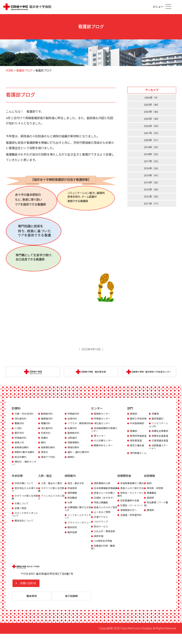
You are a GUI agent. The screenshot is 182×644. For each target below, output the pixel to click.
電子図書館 (73, 606)
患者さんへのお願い (105, 499)
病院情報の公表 (103, 487)
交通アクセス (101, 526)
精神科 (71, 461)
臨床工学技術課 (139, 420)
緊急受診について (25, 524)
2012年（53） (152, 200)
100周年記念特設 (104, 550)
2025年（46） (152, 105)
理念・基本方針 (76, 487)
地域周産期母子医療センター (104, 431)
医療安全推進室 (161, 437)
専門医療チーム (139, 454)
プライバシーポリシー (78, 528)
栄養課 (156, 415)
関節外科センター (104, 446)
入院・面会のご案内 (52, 487)
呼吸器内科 (74, 415)
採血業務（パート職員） (157, 508)
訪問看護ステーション (159, 448)
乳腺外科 (73, 432)
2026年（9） (152, 98)
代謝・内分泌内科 (25, 415)
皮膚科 (45, 442)
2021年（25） (152, 134)
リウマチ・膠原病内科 (78, 426)
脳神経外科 (74, 437)
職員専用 (34, 606)
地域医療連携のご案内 (130, 488)
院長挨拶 (73, 492)
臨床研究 (73, 534)
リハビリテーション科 (159, 426)
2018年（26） (152, 156)
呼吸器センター (103, 420)
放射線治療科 (22, 451)
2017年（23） (152, 163)
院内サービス (102, 536)
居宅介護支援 (138, 446)
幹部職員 (73, 501)
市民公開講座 (102, 509)
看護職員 (152, 497)
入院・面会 (45, 480)
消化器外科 (47, 432)
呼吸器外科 (21, 442)
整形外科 (20, 437)
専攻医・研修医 (156, 492)
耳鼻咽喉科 (74, 446)
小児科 (18, 432)
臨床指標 (73, 539)
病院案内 (70, 480)
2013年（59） (152, 192)
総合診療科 (21, 461)
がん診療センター (104, 442)
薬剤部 (134, 415)
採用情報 (150, 480)
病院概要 (73, 497)
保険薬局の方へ (129, 522)
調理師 (151, 514)
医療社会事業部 (161, 432)
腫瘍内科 (20, 424)
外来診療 (18, 480)
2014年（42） (152, 185)
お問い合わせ (36, 592)
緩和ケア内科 (49, 461)
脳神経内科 (47, 415)
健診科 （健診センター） (25, 467)
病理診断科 (74, 451)
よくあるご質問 (103, 521)
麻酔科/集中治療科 (25, 456)
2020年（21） (152, 141)
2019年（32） (152, 149)
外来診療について (25, 487)
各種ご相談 (21, 512)
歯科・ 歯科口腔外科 (79, 456)
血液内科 (73, 420)
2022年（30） (152, 127)
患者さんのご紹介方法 (130, 496)
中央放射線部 (138, 424)
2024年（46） (152, 112)
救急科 (45, 456)
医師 (149, 487)
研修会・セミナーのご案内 (130, 504)
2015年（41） (152, 178)
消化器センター (103, 424)
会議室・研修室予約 (132, 527)
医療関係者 (125, 480)
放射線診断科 (49, 451)
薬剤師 (151, 501)
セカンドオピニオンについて (25, 518)
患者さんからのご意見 (104, 515)
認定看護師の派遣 (130, 510)
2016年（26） (152, 170)
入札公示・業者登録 (105, 541)
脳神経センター (103, 415)
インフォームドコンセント (78, 520)
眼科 (44, 446)
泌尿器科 (73, 442)
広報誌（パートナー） (129, 516)
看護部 (134, 432)
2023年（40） (152, 120)
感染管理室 (136, 442)
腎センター (100, 437)
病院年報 (99, 545)
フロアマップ (102, 531)
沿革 (70, 506)
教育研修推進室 (139, 437)
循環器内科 (47, 420)
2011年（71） (152, 207)
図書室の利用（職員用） (104, 556)
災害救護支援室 (161, 442)
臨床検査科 (158, 420)
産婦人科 (20, 446)
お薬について (22, 507)
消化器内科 (21, 420)
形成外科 (46, 437)
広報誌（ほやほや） (105, 504)
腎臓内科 (46, 424)
